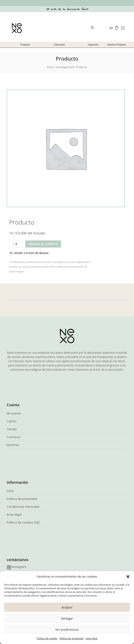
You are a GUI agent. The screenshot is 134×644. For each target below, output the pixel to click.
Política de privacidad (71, 638)
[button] (128, 577)
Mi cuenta (14, 413)
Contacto (14, 437)
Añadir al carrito (43, 244)
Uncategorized (65, 67)
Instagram (19, 567)
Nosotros (13, 445)
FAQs (10, 491)
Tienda (12, 429)
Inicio (50, 67)
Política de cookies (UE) (23, 522)
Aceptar (67, 607)
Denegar (67, 618)
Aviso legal (92, 638)
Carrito (12, 421)
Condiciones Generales (23, 507)
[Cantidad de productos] (15, 244)
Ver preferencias (67, 629)
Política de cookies (47, 638)
